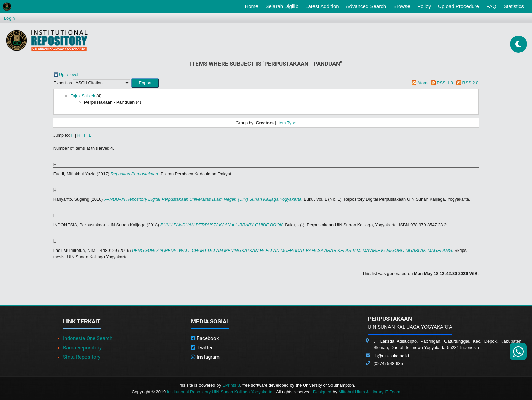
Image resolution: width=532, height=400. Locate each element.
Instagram (205, 357)
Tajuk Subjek (83, 96)
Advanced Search (366, 6)
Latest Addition (322, 6)
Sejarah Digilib (282, 6)
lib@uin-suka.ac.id (391, 356)
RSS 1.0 (445, 83)
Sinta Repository (82, 357)
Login (9, 18)
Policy (424, 6)
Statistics (514, 6)
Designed (322, 392)
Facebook (205, 338)
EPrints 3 (231, 385)
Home (253, 6)
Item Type (287, 123)
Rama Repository (82, 348)
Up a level (69, 74)
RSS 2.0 (471, 83)
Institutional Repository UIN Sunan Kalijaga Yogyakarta (220, 392)
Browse (402, 6)
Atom (422, 83)
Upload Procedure (459, 6)
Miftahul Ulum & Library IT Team (369, 392)
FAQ (491, 6)
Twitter (202, 348)
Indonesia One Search (88, 338)
